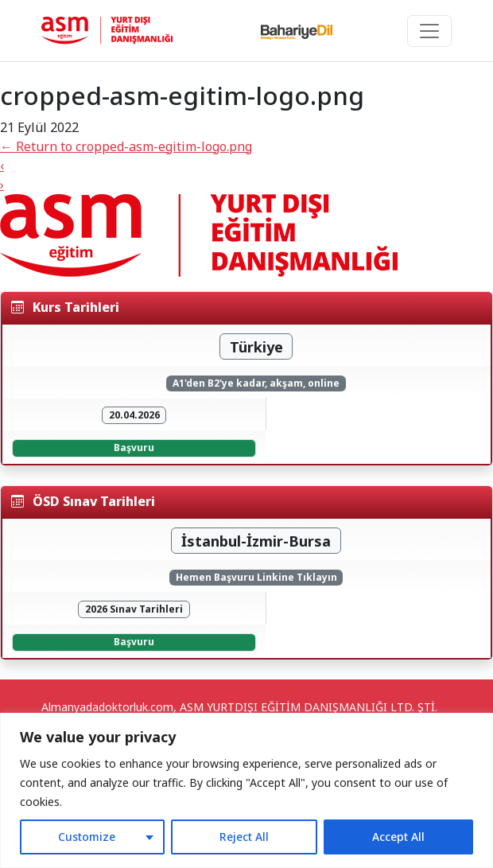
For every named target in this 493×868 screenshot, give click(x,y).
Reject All (244, 837)
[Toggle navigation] (429, 31)
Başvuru (134, 448)
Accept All (398, 837)
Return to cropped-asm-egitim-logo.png (126, 146)
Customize (87, 837)
